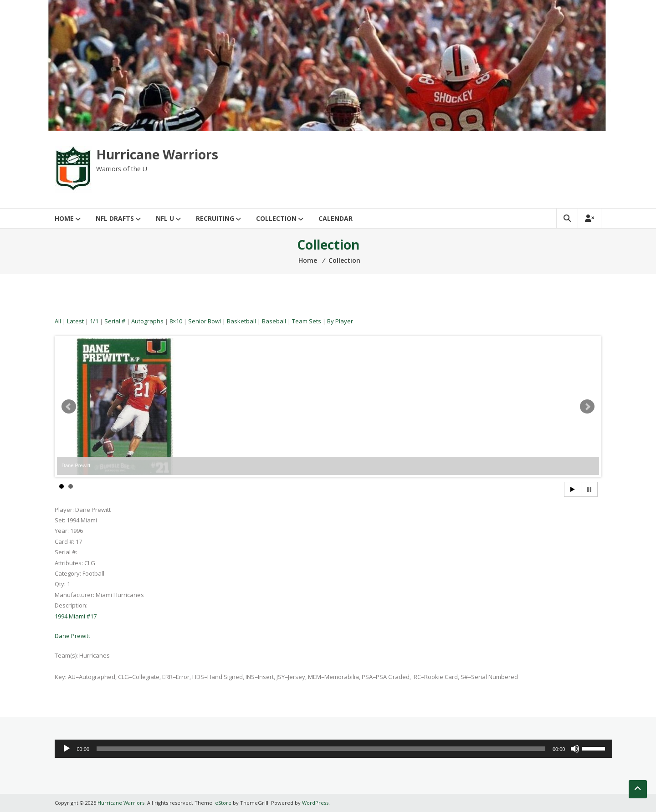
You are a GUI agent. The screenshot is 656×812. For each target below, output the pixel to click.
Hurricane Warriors (157, 154)
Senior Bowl (205, 321)
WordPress (315, 803)
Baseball (274, 321)
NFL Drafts (115, 218)
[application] (333, 749)
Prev (69, 407)
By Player (340, 321)
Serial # (115, 321)
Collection (276, 218)
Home (64, 218)
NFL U (165, 218)
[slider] (321, 749)
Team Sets (307, 321)
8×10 (176, 321)
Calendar (336, 218)
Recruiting (215, 218)
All (58, 321)
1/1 (94, 321)
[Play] (67, 749)
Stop (589, 489)
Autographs (147, 321)
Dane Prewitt (72, 636)
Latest (75, 321)
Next (587, 407)
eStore (223, 803)
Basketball (241, 321)
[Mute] (575, 749)
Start (573, 489)
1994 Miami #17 (76, 616)
